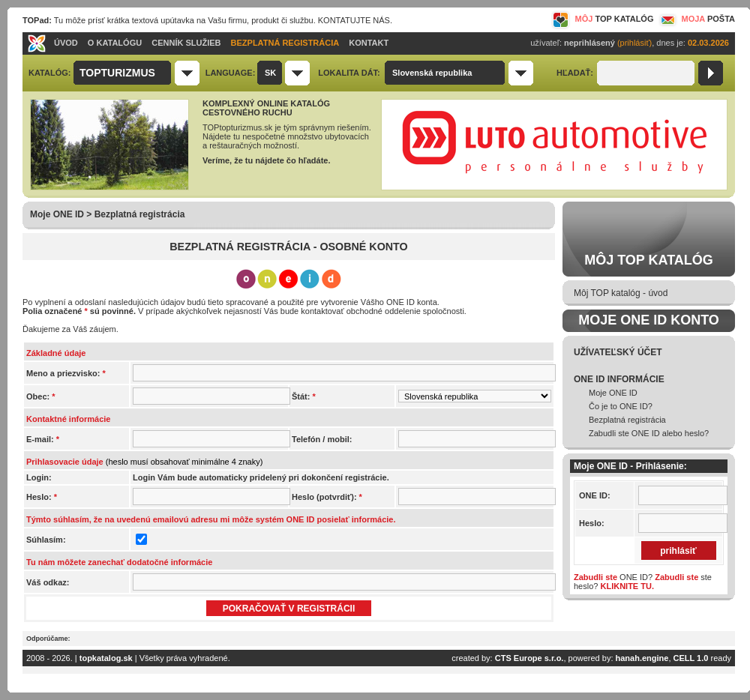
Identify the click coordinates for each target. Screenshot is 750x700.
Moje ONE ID (613, 393)
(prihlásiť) (634, 43)
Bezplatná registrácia (627, 420)
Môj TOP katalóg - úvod (621, 293)
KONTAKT (369, 43)
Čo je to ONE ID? (621, 406)
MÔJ (603, 19)
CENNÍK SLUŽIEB (186, 43)
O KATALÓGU (115, 43)
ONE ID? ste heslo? (643, 582)
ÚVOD (66, 43)
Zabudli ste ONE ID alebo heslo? (649, 433)
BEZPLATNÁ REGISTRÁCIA (285, 43)
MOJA (696, 19)
